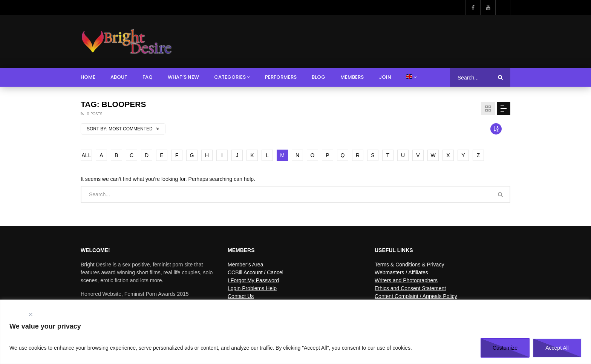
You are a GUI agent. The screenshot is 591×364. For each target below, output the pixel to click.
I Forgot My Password (253, 280)
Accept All (557, 348)
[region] (295, 332)
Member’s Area (245, 265)
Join (385, 77)
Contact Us (241, 296)
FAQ (148, 77)
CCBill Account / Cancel (256, 272)
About (119, 77)
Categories (230, 77)
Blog (318, 77)
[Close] (31, 314)
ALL (87, 155)
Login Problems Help (252, 288)
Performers (281, 77)
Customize (505, 348)
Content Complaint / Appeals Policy (416, 296)
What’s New (183, 77)
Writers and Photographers (406, 280)
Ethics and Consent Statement (410, 288)
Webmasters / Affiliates (401, 272)
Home (88, 77)
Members (352, 77)
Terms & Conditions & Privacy (409, 265)
